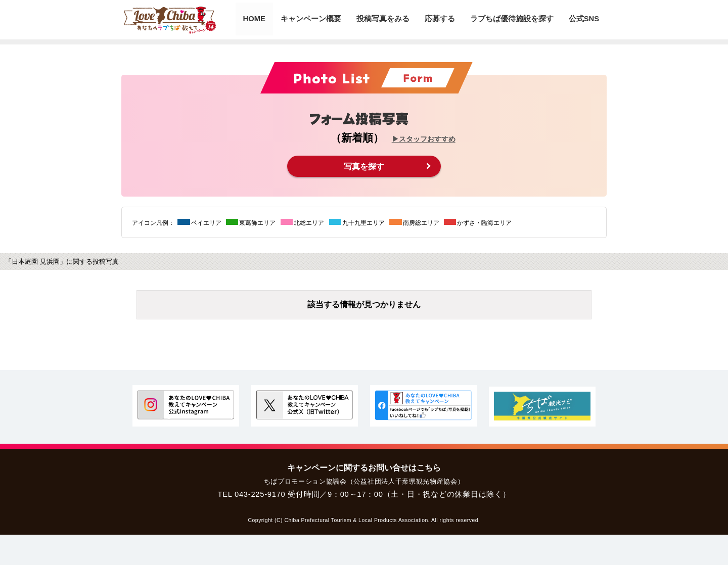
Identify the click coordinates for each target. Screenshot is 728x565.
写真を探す (364, 166)
